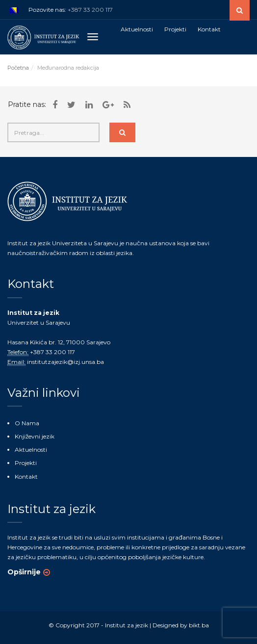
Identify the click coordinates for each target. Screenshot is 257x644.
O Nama (27, 423)
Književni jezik (35, 436)
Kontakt (26, 477)
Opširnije (24, 572)
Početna (18, 68)
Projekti (26, 463)
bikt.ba (199, 625)
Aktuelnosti (31, 450)
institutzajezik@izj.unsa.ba (65, 362)
